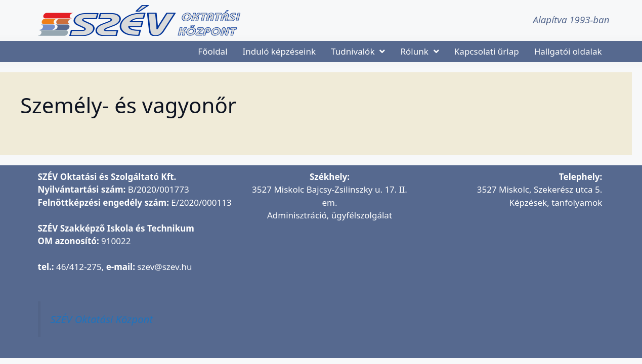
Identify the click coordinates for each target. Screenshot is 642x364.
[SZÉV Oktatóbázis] (511, 278)
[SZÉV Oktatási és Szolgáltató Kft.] (329, 290)
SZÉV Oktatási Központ (102, 319)
